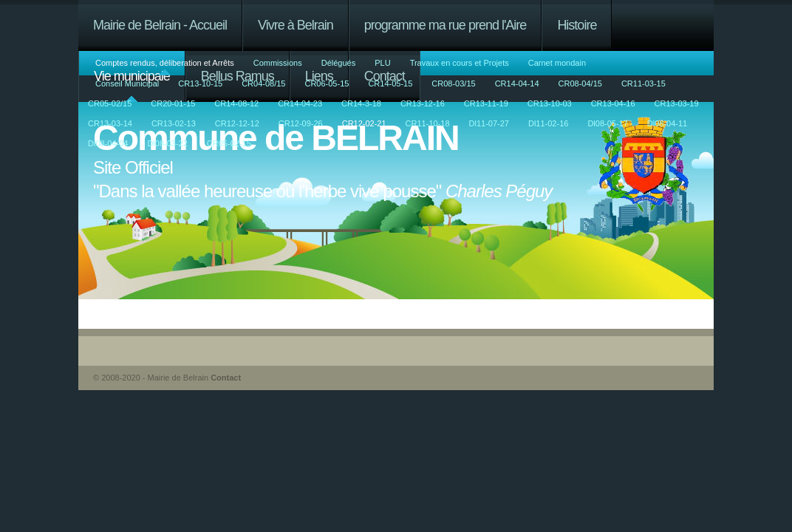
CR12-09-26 (301, 123)
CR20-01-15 (173, 103)
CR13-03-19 (677, 103)
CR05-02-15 (229, 143)
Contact (226, 378)
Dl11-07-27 (489, 123)
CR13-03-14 (110, 123)
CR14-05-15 (390, 83)
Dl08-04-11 (667, 123)
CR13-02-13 (174, 123)
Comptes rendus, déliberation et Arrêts (165, 63)
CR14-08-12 (236, 103)
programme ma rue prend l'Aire (445, 25)
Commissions (278, 63)
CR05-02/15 (110, 103)
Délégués (338, 63)
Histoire (577, 25)
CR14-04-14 (517, 83)
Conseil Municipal (127, 83)
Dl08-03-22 (167, 143)
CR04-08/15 (263, 83)
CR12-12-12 (237, 123)
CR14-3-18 (361, 103)
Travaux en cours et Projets (460, 63)
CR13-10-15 (200, 83)
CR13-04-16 (613, 103)
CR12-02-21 (364, 123)
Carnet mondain (557, 63)
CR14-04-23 (300, 103)
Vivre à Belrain (296, 25)
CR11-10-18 (428, 123)
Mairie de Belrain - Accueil (160, 25)
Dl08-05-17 (607, 123)
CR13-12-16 (423, 103)
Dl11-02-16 (548, 123)
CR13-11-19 (486, 103)
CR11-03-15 (643, 83)
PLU (382, 63)
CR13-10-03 (550, 103)
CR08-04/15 (580, 83)
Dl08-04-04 (108, 143)
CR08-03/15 (453, 83)
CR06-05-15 (327, 83)
